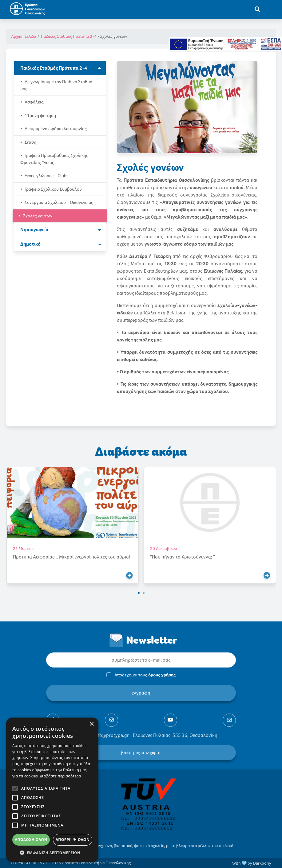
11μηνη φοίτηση (40, 115)
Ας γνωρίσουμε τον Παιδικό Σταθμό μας (56, 85)
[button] (139, 593)
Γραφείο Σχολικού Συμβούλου (53, 189)
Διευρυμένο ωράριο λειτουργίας (55, 129)
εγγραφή (141, 693)
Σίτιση (30, 142)
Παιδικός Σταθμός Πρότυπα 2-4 (69, 36)
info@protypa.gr (111, 735)
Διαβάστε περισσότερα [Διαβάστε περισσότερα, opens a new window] (61, 776)
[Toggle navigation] (270, 9)
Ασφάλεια (34, 102)
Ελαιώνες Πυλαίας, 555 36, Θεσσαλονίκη (175, 735)
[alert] (52, 790)
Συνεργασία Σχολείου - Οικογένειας (58, 202)
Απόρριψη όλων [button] (73, 840)
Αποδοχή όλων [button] (31, 840)
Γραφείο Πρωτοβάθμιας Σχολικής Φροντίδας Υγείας (54, 159)
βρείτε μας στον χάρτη (141, 753)
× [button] (91, 724)
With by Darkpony (252, 863)
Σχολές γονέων (37, 216)
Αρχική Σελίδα (24, 36)
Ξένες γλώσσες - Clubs (46, 176)
